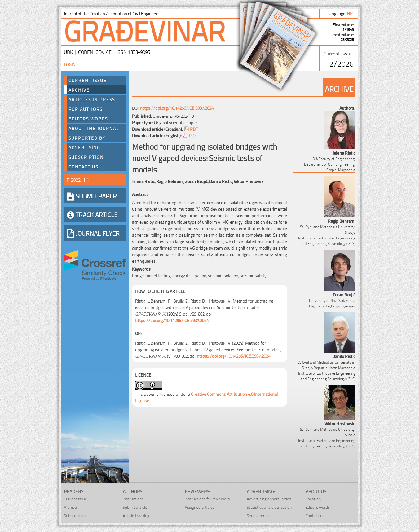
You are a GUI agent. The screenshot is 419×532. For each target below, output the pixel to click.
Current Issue (88, 80)
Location (313, 499)
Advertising (84, 147)
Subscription (86, 157)
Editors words (88, 119)
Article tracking (136, 515)
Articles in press (92, 99)
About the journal (94, 128)
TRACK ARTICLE (92, 214)
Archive (79, 90)
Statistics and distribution (269, 507)
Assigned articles (200, 507)
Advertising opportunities (269, 499)
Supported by (87, 138)
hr (350, 13)
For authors (86, 109)
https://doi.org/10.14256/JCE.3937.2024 (177, 108)
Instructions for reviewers (207, 499)
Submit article (135, 507)
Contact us (83, 167)
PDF (194, 129)
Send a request (260, 515)
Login (70, 64)
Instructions (133, 499)
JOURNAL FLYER (93, 233)
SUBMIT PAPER (92, 196)
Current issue (75, 499)
